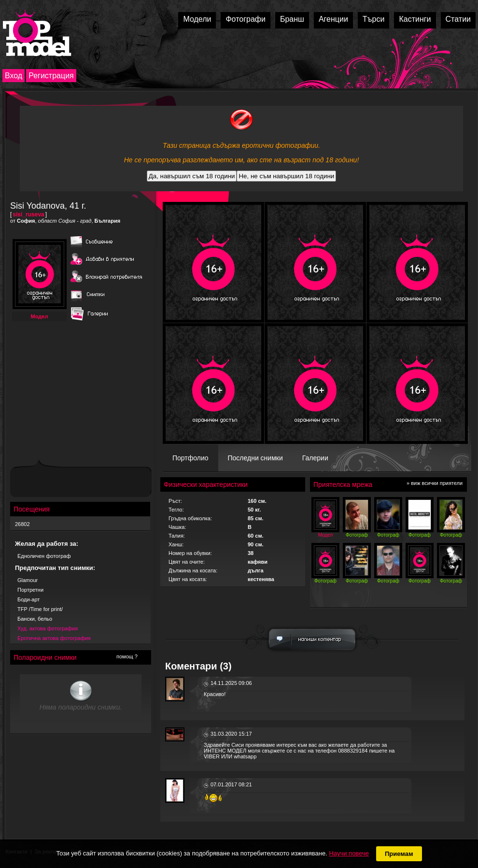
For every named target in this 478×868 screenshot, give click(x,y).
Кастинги (415, 19)
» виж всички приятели (435, 483)
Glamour (28, 580)
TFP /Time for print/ (40, 609)
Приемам (399, 854)
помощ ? (127, 656)
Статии (458, 19)
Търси (374, 19)
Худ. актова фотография (48, 628)
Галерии (315, 458)
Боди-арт (28, 599)
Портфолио (190, 458)
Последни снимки (255, 458)
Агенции (333, 19)
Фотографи (246, 19)
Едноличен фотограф (44, 556)
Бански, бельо (35, 619)
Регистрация (51, 76)
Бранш (292, 19)
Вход (14, 76)
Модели (197, 19)
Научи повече (349, 853)
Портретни (30, 590)
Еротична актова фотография (54, 638)
